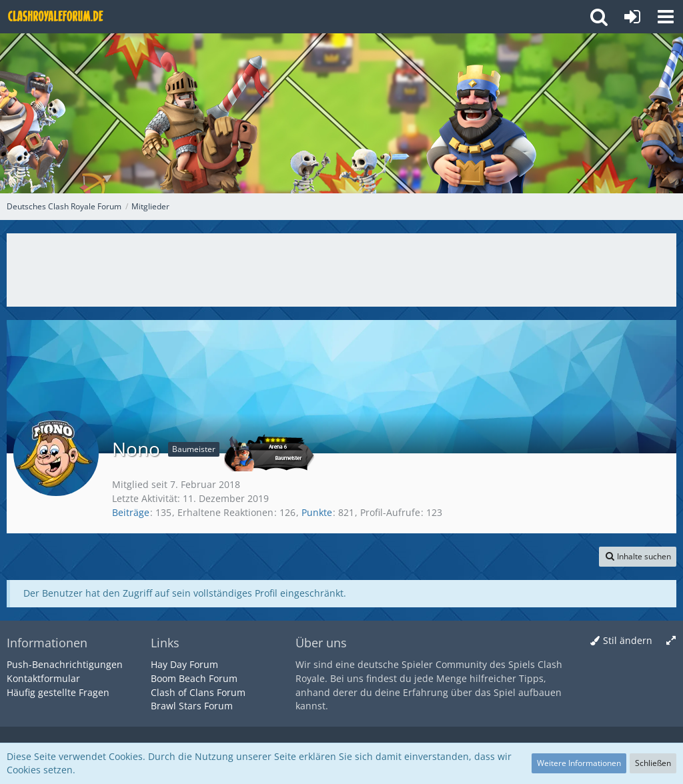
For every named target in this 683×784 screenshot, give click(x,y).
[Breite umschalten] (671, 641)
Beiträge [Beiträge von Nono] (131, 512)
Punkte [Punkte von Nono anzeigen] (317, 512)
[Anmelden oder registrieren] (632, 17)
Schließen (653, 763)
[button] (666, 17)
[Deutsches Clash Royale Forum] (57, 17)
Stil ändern (628, 640)
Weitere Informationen (579, 763)
